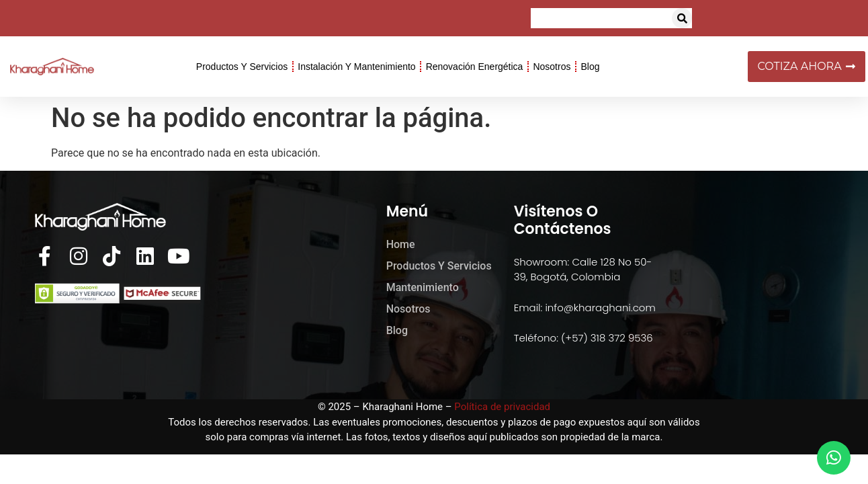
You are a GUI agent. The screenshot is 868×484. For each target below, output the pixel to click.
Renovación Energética (475, 67)
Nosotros (552, 67)
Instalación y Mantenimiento (356, 67)
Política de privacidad (502, 407)
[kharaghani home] (737, 285)
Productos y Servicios (242, 67)
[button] (682, 18)
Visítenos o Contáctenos (563, 220)
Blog (590, 67)
